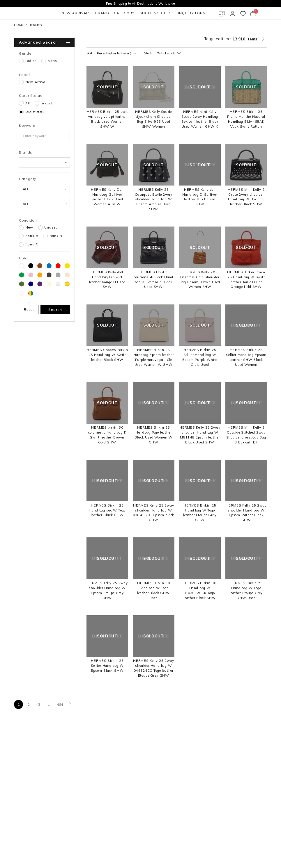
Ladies (31, 78)
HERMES (35, 42)
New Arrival (36, 99)
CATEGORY (80, 30)
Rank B (56, 253)
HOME (19, 42)
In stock (47, 120)
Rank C (32, 262)
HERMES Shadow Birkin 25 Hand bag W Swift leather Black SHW (107, 372)
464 (60, 721)
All (28, 120)
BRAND (56, 30)
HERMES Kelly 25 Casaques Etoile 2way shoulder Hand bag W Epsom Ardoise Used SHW (154, 216)
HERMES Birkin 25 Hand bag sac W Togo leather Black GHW (107, 527)
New (29, 245)
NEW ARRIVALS (27, 30)
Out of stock (35, 129)
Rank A (32, 253)
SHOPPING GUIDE (115, 30)
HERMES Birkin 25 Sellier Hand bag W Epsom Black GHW (107, 682)
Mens (53, 78)
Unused (51, 245)
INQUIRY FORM (153, 30)
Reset (29, 327)
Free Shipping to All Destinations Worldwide (140, 3)
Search (55, 326)
